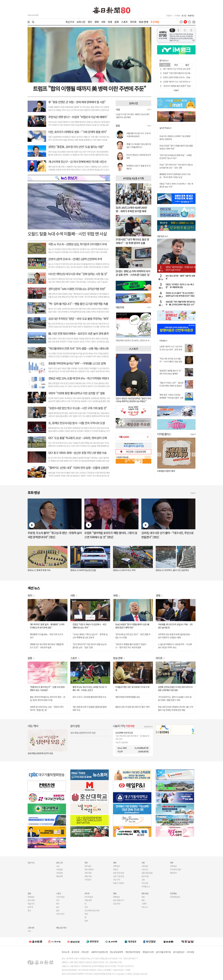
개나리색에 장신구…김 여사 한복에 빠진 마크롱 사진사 (77, 162)
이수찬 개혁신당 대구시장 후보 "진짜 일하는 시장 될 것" (78, 274)
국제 (110, 22)
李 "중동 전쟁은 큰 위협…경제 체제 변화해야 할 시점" (77, 102)
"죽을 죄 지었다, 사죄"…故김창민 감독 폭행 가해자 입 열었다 (171, 384)
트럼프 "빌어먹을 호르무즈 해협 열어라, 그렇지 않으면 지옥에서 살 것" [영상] (111, 535)
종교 (29, 910)
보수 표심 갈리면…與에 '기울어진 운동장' (180, 277)
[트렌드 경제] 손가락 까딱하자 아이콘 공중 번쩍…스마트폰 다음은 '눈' (133, 273)
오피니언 (81, 22)
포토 (143, 900)
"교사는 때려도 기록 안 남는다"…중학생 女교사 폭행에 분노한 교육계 (90, 636)
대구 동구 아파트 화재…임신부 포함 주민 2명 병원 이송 (77, 453)
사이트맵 (190, 952)
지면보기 (169, 16)
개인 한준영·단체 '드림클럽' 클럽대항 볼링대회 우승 (90, 708)
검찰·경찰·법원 (147, 873)
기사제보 (177, 16)
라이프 (133, 22)
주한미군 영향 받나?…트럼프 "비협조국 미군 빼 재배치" (78, 117)
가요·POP (117, 904)
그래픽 (144, 904)
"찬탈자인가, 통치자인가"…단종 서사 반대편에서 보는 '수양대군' (47, 689)
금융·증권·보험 (119, 873)
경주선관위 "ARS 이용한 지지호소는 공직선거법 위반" (77, 289)
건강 (86, 907)
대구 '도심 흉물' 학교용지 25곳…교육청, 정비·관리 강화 (78, 438)
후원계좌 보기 (148, 727)
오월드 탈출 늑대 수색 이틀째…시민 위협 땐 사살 (67, 234)
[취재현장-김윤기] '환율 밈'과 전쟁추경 (138, 167)
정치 (90, 22)
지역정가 (88, 880)
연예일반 (116, 897)
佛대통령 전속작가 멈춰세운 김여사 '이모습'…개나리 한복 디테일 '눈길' (175, 176)
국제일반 (173, 866)
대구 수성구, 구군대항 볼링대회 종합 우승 (89, 697)
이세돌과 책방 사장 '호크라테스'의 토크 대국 (132, 689)
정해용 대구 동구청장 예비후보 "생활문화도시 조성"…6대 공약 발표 (47, 646)
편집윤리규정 (148, 952)
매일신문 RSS (61, 928)
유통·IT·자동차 (119, 883)
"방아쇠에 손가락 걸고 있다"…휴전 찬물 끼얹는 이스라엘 (133, 636)
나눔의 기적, (124, 726)
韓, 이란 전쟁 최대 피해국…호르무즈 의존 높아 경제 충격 (78, 334)
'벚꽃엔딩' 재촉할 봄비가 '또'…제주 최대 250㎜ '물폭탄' (171, 372)
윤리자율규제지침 (163, 952)
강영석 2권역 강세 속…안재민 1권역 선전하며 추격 (75, 259)
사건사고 (145, 869)
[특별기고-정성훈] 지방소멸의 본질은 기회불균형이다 (139, 146)
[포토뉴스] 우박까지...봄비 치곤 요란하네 (172, 570)
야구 (58, 900)
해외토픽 (173, 873)
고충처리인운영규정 (99, 952)
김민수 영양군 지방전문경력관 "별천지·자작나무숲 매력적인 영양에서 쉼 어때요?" (133, 400)
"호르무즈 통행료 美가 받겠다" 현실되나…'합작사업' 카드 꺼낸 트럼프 (190, 86)
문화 (117, 22)
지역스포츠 (60, 914)
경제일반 (116, 866)
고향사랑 (31, 928)
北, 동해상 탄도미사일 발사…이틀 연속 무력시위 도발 (77, 423)
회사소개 (66, 952)
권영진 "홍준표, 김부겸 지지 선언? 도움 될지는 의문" (76, 147)
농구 (58, 907)
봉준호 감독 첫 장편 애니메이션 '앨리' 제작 (132, 707)
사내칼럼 (59, 869)
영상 (143, 897)
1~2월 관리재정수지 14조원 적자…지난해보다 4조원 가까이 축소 (175, 646)
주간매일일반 (175, 897)
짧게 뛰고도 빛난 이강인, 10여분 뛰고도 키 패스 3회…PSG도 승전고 (90, 689)
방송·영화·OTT (119, 900)
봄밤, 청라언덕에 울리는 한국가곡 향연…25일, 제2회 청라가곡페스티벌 (48, 698)
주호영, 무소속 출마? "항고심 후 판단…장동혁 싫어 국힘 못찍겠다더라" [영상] (181, 294)
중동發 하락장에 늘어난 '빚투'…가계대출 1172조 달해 (77, 363)
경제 (96, 22)
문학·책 (30, 907)
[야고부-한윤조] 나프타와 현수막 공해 (139, 156)
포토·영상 (145, 893)
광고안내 (75, 952)
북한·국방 (88, 876)
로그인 (184, 16)
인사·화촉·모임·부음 (92, 910)
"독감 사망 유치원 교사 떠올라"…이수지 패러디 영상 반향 (171, 360)
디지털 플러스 (164, 434)
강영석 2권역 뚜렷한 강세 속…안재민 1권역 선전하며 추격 (185, 77)
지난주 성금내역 (122, 742)
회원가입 (191, 16)
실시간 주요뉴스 (166, 128)
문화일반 (31, 897)
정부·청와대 (89, 869)
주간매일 (155, 22)
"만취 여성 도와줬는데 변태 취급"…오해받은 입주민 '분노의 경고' (176, 157)
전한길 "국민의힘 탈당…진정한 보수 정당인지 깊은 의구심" (181, 268)
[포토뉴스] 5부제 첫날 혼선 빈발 (83, 570)
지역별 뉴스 (146, 886)
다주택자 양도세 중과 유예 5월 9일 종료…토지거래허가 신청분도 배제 (175, 636)
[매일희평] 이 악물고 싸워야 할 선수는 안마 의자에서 (133, 340)
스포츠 (124, 22)
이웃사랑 (145, 883)
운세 (86, 921)
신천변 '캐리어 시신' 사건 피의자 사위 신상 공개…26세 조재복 (187, 82)
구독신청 (85, 952)
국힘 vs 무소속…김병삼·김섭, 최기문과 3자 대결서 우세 (77, 244)
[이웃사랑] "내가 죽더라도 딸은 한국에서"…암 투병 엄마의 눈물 (132, 241)
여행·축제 (88, 900)
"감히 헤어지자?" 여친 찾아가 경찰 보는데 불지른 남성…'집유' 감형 (90, 646)
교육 (143, 880)
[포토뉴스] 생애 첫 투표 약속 (39, 570)
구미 (29, 931)
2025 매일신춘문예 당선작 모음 (40, 753)
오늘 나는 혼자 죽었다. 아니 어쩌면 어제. (173, 471)
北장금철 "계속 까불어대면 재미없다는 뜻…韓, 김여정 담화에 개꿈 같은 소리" (180, 303)
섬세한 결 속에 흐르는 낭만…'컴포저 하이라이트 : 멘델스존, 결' (47, 708)
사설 (58, 866)
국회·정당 (88, 873)
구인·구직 (117, 880)
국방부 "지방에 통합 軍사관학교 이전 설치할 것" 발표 (76, 393)
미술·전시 (31, 904)
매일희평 (59, 876)
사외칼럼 (59, 873)
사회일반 (145, 866)
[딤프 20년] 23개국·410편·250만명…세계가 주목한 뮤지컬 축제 (131, 209)
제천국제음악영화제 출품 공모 (128, 697)
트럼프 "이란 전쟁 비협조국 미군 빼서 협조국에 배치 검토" (185, 73)
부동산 (116, 869)
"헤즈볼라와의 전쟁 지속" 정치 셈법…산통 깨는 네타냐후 (78, 348)
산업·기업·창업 (119, 876)
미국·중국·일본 (175, 869)
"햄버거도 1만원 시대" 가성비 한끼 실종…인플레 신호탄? (79, 468)
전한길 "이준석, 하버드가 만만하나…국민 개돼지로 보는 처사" (89, 626)
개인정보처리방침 (133, 952)
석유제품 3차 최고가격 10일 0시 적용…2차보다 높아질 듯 (175, 626)
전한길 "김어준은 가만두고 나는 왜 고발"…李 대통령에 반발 (180, 286)
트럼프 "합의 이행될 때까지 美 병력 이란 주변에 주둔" (89, 88)
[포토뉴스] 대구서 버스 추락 (124, 570)
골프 (58, 910)
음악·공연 (31, 900)
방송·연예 (144, 22)
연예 (115, 893)
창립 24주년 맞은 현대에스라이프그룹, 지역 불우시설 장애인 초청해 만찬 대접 (176, 708)
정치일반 (88, 866)
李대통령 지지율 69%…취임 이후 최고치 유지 (46, 636)
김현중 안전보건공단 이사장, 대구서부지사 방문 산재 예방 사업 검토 (175, 689)
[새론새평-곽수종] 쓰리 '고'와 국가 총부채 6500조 (138, 135)
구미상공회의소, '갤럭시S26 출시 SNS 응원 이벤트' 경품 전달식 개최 (175, 698)
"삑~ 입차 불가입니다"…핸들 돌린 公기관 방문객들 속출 (78, 304)
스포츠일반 (60, 897)
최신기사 (70, 22)
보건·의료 (145, 876)
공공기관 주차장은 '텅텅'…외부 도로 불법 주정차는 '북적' (79, 319)
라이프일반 (89, 897)
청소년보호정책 (116, 952)
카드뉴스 (145, 907)
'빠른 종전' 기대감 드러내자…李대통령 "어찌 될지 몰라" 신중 (171, 396)
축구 (58, 904)
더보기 (149, 109)
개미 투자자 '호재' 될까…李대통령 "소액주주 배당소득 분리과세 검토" (47, 626)
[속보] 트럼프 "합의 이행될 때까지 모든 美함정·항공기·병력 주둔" (132, 626)
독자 (86, 914)
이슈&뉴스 (163, 341)
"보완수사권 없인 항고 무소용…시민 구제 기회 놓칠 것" (78, 408)
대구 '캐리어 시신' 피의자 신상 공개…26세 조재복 (182, 69)
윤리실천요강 (179, 952)
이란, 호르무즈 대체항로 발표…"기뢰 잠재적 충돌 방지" (78, 132)
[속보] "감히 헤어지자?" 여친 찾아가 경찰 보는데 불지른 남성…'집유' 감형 (176, 166)
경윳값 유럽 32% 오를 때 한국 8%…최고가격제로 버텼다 (79, 378)
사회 (103, 22)
